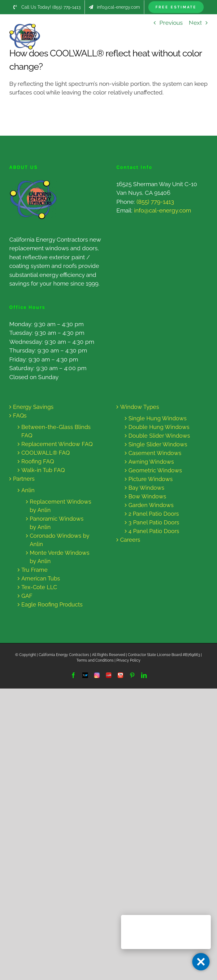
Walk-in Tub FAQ (43, 470)
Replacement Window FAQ (57, 444)
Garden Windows (151, 505)
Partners (24, 479)
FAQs (20, 416)
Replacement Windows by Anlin (61, 506)
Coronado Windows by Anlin (60, 540)
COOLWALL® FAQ (46, 453)
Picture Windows (151, 479)
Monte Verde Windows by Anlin (60, 557)
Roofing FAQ (38, 461)
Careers (130, 540)
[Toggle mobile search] (192, 27)
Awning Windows (151, 462)
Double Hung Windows (159, 427)
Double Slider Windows (159, 436)
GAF (27, 596)
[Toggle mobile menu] (204, 27)
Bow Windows (147, 496)
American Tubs (41, 578)
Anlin (28, 490)
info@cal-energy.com (163, 210)
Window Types (140, 407)
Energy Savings (33, 407)
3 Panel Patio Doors (154, 522)
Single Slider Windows (158, 444)
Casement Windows (155, 453)
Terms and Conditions (95, 660)
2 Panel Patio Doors (154, 514)
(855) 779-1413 (155, 202)
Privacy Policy (128, 660)
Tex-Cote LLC (39, 587)
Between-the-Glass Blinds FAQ (56, 431)
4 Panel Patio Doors (154, 531)
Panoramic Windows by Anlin (57, 523)
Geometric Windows (155, 470)
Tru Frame (35, 570)
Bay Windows (146, 488)
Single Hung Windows (158, 418)
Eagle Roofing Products (52, 604)
